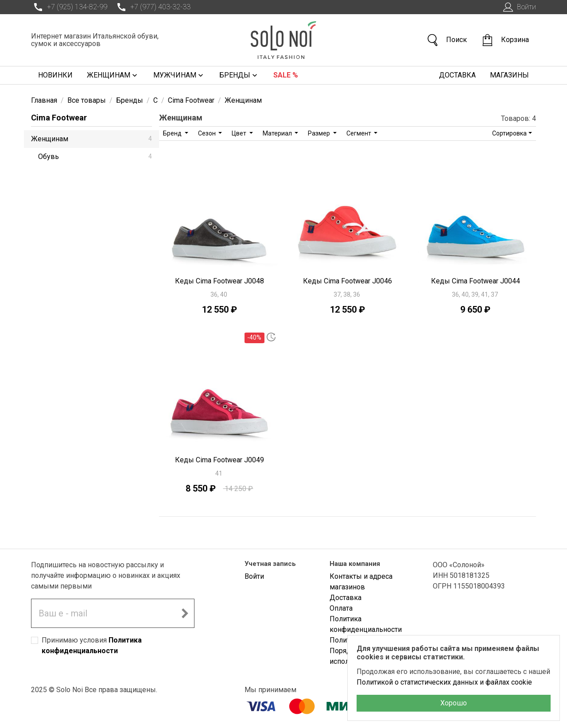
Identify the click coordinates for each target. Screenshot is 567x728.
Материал (278, 133)
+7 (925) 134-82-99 (69, 7)
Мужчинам (179, 75)
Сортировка (509, 133)
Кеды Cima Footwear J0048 (219, 281)
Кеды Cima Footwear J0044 (476, 281)
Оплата (341, 608)
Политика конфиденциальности (366, 624)
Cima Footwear (59, 118)
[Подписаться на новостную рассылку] (185, 613)
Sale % (286, 75)
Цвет (240, 133)
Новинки (55, 75)
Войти (518, 7)
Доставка (457, 75)
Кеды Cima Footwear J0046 (348, 281)
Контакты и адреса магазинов (361, 582)
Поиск (447, 40)
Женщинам (113, 75)
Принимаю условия (92, 645)
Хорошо (454, 703)
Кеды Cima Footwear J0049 (219, 460)
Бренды (239, 75)
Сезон (208, 133)
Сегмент (359, 133)
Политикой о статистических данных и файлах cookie (444, 682)
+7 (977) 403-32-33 (152, 7)
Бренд (173, 133)
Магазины (509, 75)
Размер (320, 133)
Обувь (95, 157)
